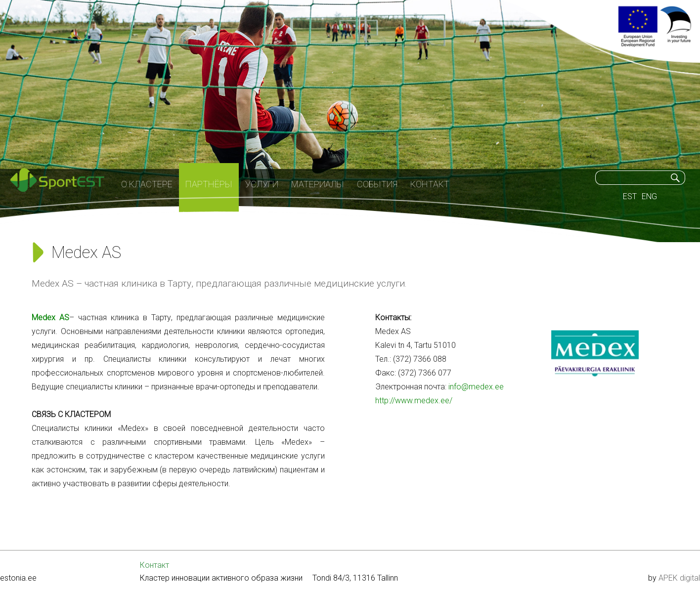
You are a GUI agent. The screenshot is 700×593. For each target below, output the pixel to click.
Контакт (154, 565)
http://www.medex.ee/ (414, 401)
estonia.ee (18, 578)
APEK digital (679, 578)
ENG (649, 196)
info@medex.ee (476, 387)
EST (630, 196)
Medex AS (50, 318)
